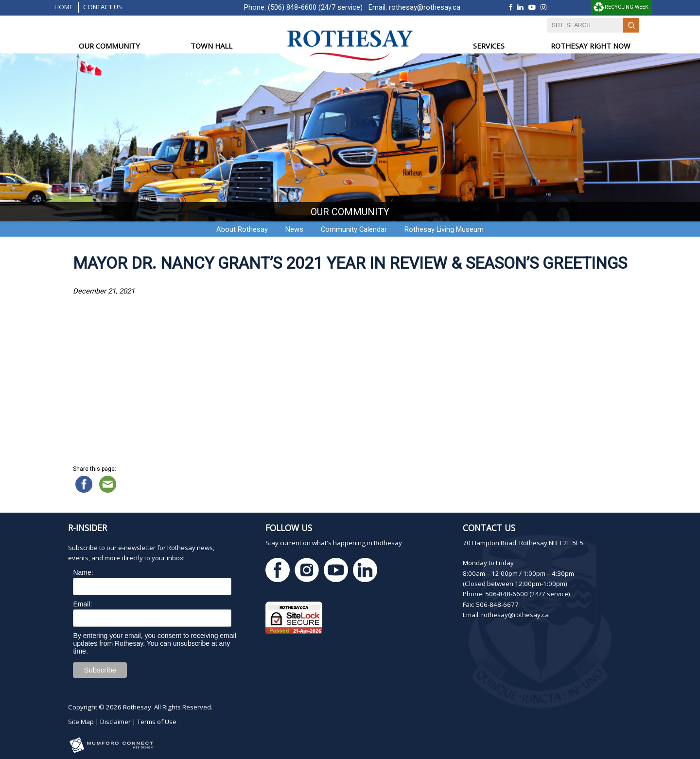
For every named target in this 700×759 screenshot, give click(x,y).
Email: (82, 604)
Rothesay (137, 707)
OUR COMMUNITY (109, 46)
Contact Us (103, 7)
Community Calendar (354, 229)
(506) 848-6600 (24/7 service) (315, 7)
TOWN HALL (211, 46)
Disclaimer (115, 722)
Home (64, 7)
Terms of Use (157, 722)
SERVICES (489, 46)
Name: (83, 572)
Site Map (81, 722)
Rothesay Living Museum (444, 229)
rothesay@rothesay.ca (425, 7)
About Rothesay (242, 229)
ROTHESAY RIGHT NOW (591, 46)
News (294, 229)
